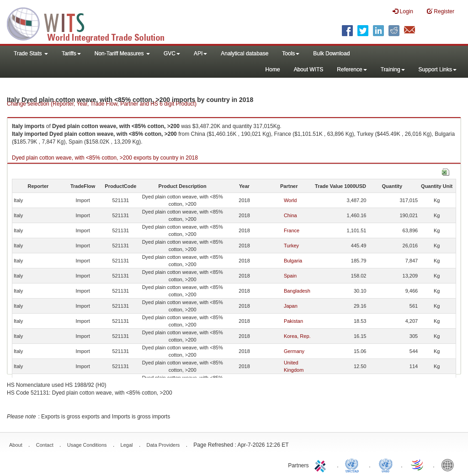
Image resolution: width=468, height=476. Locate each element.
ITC (322, 465)
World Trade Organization (418, 465)
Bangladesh (297, 291)
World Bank (450, 465)
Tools (291, 53)
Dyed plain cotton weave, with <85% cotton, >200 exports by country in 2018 (105, 158)
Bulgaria (293, 261)
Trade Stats (31, 53)
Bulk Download (331, 53)
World (290, 200)
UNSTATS (386, 465)
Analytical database (245, 53)
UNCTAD (354, 465)
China (290, 215)
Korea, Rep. (297, 336)
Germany (294, 351)
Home (273, 70)
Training (393, 70)
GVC (172, 53)
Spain (290, 276)
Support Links (438, 70)
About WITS (309, 70)
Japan (291, 306)
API (200, 53)
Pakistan (293, 321)
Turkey (291, 246)
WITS (91, 23)
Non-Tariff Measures (122, 53)
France (292, 230)
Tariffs (71, 53)
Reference (352, 70)
